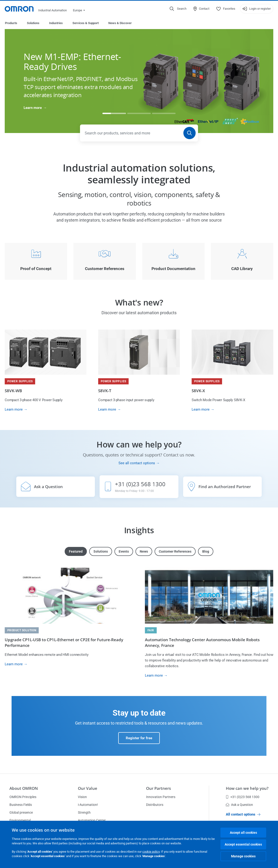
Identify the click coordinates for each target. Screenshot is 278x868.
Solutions (33, 23)
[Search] (190, 133)
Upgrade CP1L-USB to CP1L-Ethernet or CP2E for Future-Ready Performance (64, 643)
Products (11, 23)
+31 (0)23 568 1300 (243, 797)
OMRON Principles (23, 797)
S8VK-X (198, 391)
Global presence (21, 813)
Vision (82, 797)
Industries (56, 23)
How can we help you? (247, 789)
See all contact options (137, 463)
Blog (206, 552)
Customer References (175, 552)
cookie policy (151, 852)
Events (124, 552)
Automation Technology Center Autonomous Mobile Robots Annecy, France (202, 643)
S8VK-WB (13, 391)
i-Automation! (88, 805)
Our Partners (158, 789)
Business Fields (21, 805)
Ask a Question (239, 805)
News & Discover (120, 23)
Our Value (88, 789)
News (144, 552)
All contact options (243, 815)
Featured (76, 552)
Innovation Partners (161, 797)
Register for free (139, 738)
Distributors (155, 805)
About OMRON (24, 789)
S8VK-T (105, 391)
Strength (84, 813)
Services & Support (86, 23)
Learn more (33, 108)
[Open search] (178, 9)
